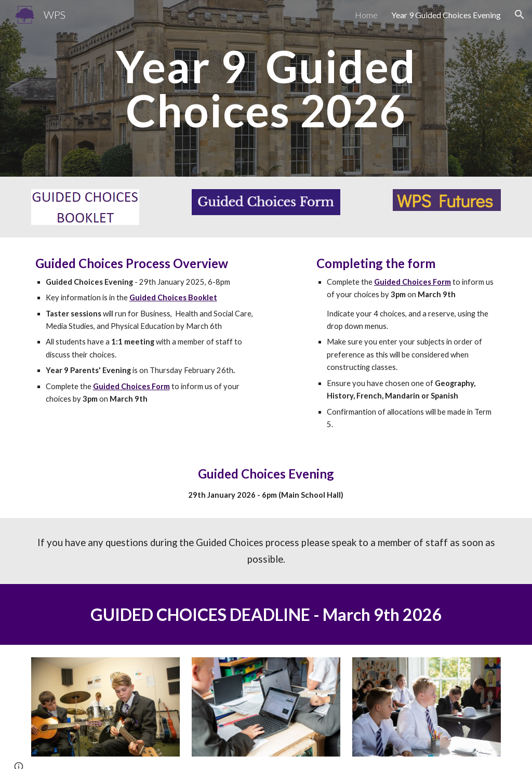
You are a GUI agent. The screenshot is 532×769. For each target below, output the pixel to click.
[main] (266, 89)
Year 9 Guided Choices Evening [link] (446, 15)
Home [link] (366, 15)
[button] (520, 15)
